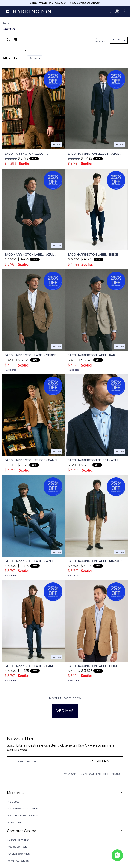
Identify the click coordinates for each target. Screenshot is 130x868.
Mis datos (13, 802)
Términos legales (18, 860)
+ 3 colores (10, 370)
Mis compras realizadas (22, 808)
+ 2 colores (10, 576)
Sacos (33, 58)
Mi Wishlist (14, 822)
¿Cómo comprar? (19, 839)
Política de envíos (18, 853)
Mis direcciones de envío (22, 815)
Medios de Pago (17, 846)
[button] (110, 12)
